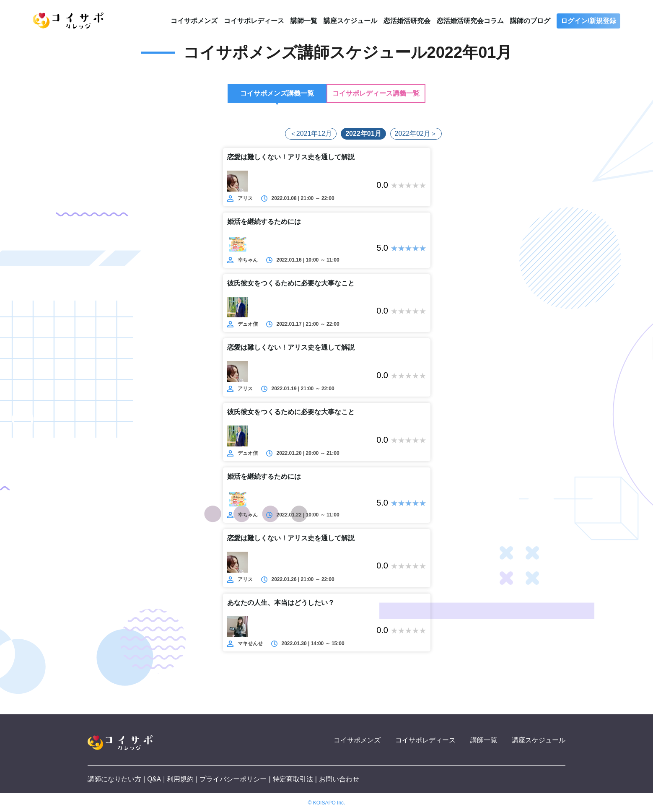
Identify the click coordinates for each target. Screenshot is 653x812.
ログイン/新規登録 (588, 21)
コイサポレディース (254, 21)
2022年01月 (363, 134)
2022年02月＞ (416, 134)
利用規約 (181, 779)
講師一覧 (304, 21)
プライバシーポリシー (233, 779)
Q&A (154, 779)
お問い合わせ (339, 779)
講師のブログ (530, 21)
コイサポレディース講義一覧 (376, 93)
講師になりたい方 (114, 779)
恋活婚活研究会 (407, 21)
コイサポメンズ (194, 21)
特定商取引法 (293, 779)
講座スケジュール (350, 21)
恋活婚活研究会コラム (470, 21)
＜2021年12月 (311, 134)
